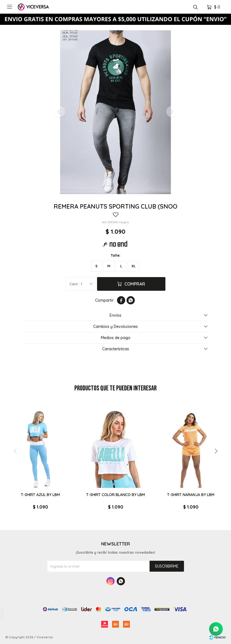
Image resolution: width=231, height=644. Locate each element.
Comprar (135, 284)
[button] (216, 451)
